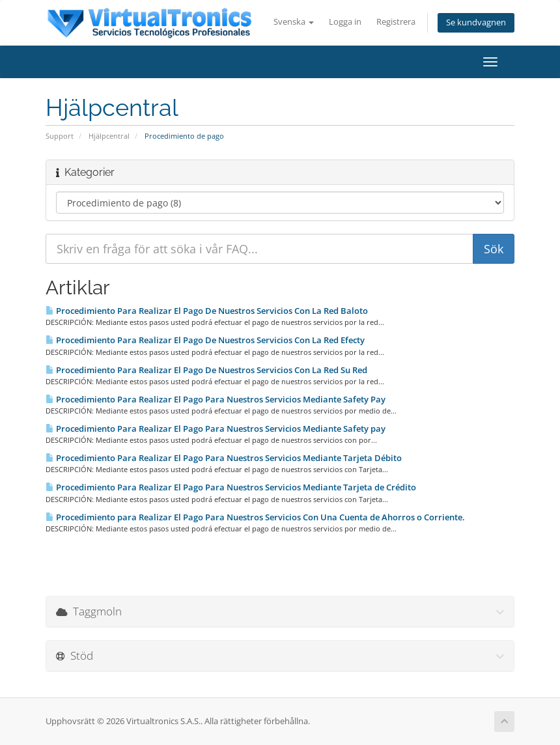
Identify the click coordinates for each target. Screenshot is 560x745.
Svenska (294, 22)
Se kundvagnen (476, 22)
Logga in (345, 22)
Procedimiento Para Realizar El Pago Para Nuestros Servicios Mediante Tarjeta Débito (224, 458)
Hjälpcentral (109, 136)
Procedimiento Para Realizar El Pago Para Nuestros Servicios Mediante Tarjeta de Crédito (231, 487)
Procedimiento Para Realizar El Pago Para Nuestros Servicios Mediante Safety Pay (216, 399)
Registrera (396, 22)
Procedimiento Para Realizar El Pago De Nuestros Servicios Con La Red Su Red (206, 370)
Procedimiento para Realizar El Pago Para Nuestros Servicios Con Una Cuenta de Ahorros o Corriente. (255, 517)
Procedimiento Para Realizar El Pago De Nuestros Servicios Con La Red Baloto (207, 311)
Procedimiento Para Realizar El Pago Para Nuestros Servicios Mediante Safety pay (216, 429)
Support (60, 136)
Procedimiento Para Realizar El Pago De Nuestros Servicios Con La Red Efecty (205, 340)
